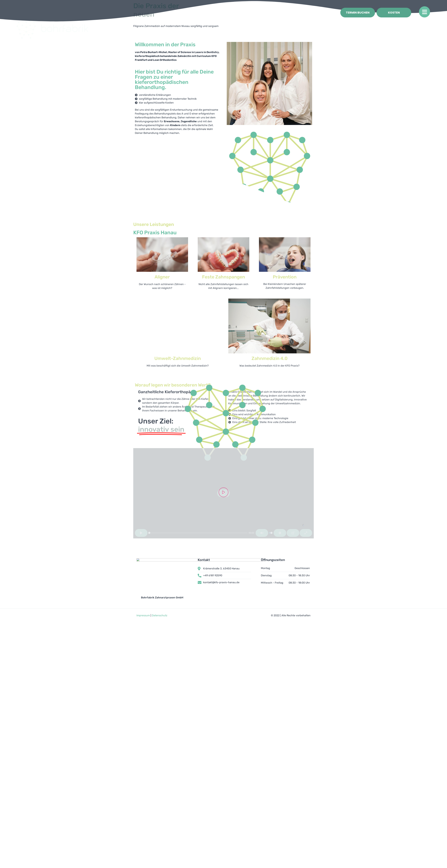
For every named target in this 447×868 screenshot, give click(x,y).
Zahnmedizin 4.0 (270, 299)
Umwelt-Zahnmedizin (178, 271)
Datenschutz (160, 643)
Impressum (143, 643)
